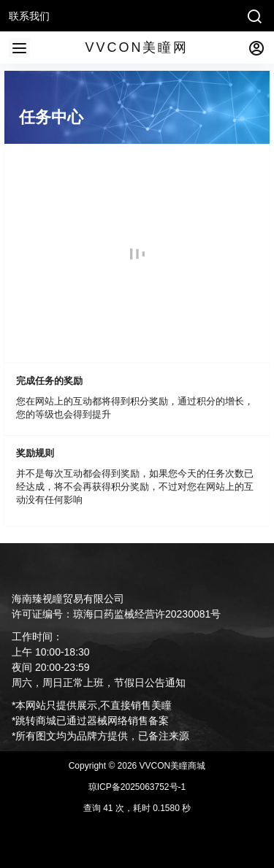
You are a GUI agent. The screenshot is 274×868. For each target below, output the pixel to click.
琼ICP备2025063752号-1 (137, 787)
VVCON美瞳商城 (171, 766)
